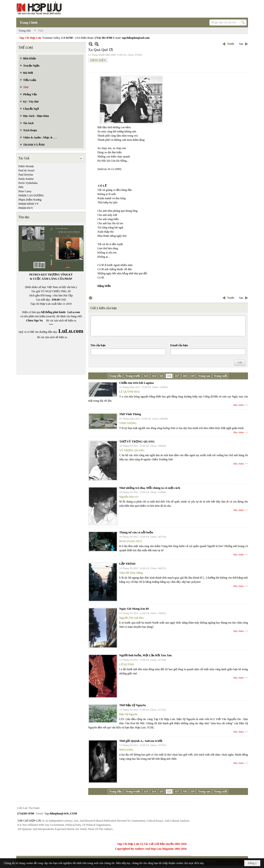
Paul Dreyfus (26, 175)
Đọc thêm (239, 405)
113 (146, 376)
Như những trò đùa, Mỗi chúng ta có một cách (150, 488)
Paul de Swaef (27, 170)
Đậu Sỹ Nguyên (128, 714)
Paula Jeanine (26, 179)
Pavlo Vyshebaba (28, 183)
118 (185, 376)
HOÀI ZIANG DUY (131, 541)
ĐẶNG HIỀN (98, 60)
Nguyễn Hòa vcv (129, 497)
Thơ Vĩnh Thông (130, 414)
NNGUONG (126, 750)
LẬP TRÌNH (127, 564)
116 (169, 376)
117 (177, 376)
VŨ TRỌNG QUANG (132, 450)
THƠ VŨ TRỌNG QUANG (137, 441)
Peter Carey (25, 191)
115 (161, 376)
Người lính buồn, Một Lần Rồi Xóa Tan (146, 655)
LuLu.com (74, 312)
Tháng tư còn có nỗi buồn (136, 532)
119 (192, 376)
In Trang (91, 298)
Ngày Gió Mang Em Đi (134, 609)
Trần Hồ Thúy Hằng (131, 573)
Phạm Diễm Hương (30, 200)
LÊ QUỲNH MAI (129, 392)
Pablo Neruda (26, 166)
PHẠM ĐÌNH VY (29, 204)
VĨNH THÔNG (128, 423)
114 (154, 376)
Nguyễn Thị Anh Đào (132, 618)
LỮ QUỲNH (127, 664)
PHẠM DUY (26, 208)
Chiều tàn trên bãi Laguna (137, 383)
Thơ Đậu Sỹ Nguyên (133, 705)
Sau (241, 44)
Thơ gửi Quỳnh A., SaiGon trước (141, 741)
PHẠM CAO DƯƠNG (31, 195)
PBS (21, 187)
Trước (231, 44)
